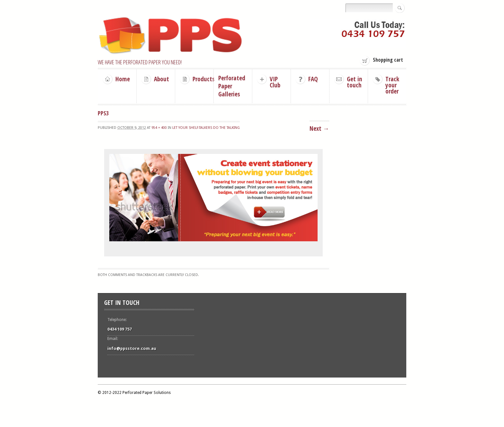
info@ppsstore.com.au (132, 348)
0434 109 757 (120, 329)
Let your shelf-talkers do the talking (206, 128)
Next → (319, 128)
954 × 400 (159, 128)
